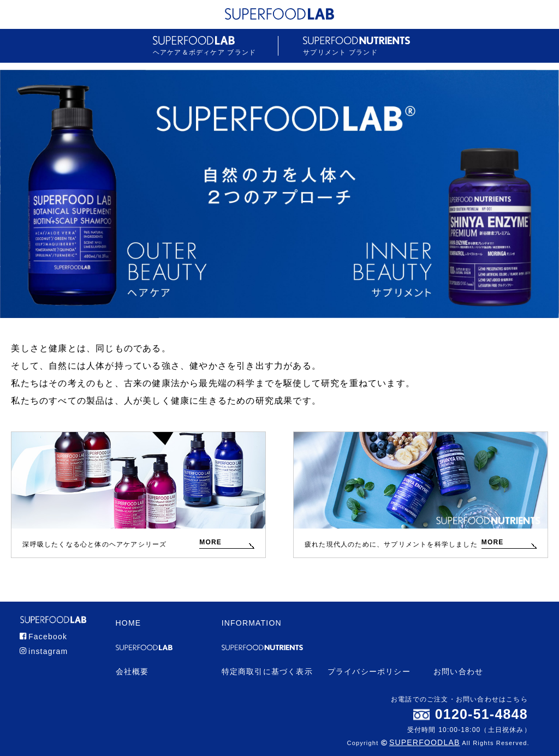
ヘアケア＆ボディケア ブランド (204, 46)
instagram (44, 651)
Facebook (43, 637)
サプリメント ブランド (356, 46)
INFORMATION (252, 623)
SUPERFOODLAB (425, 742)
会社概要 (132, 671)
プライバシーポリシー (369, 671)
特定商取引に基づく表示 (267, 671)
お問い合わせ (458, 671)
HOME (129, 623)
